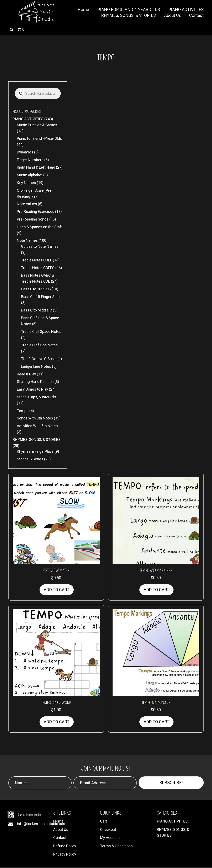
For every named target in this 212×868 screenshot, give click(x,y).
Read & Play (26, 374)
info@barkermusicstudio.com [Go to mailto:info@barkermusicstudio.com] (42, 824)
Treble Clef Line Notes (39, 345)
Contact (60, 838)
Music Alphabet (30, 175)
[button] (171, 783)
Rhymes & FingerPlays (35, 451)
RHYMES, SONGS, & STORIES (37, 440)
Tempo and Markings (156, 571)
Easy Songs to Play (32, 389)
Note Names (27, 240)
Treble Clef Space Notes (41, 332)
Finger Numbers (30, 160)
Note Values (27, 204)
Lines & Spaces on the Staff (40, 227)
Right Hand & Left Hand (36, 167)
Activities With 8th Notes (37, 426)
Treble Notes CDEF (37, 260)
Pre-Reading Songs (33, 219)
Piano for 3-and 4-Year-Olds (39, 138)
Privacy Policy (65, 854)
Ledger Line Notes (36, 366)
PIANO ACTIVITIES (28, 119)
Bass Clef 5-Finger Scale (41, 297)
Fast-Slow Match (56, 571)
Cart (104, 821)
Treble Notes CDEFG (38, 268)
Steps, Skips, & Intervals (37, 397)
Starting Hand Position (35, 382)
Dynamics (25, 152)
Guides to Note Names (40, 246)
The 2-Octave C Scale (39, 359)
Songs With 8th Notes (35, 418)
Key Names (26, 183)
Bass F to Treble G (36, 289)
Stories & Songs (30, 459)
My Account (110, 838)
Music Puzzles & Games (37, 125)
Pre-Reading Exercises (36, 211)
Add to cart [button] (57, 590)
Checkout (108, 829)
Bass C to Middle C (37, 310)
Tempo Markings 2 (156, 703)
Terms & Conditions (116, 846)
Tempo (23, 411)
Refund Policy (65, 846)
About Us (61, 829)
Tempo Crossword (56, 703)
